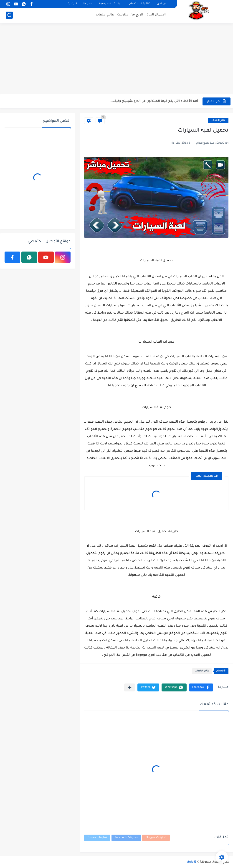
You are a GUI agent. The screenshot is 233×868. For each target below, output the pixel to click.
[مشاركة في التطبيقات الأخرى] (130, 687)
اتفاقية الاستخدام (140, 4)
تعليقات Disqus (97, 838)
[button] (201, 687)
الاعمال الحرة (156, 15)
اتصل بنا (88, 4)
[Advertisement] (116, 59)
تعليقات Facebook (126, 838)
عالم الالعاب (105, 15)
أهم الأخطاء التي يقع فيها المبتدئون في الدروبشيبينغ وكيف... (154, 101)
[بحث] (9, 15)
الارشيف (72, 4)
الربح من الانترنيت (130, 15)
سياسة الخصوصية (111, 4)
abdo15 (191, 862)
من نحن (162, 4)
